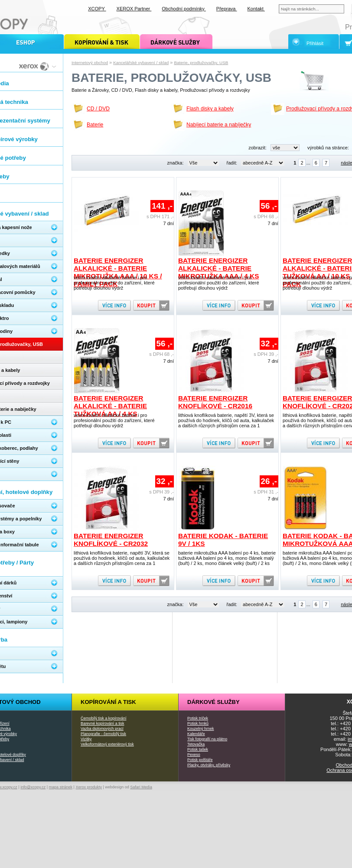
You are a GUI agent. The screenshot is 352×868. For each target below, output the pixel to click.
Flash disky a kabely (210, 109)
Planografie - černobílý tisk (103, 734)
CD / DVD (98, 109)
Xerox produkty (89, 787)
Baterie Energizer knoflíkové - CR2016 (215, 402)
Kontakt (256, 9)
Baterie (95, 125)
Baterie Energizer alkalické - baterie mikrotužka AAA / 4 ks (218, 268)
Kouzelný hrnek (200, 729)
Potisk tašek (198, 749)
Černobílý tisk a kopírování (103, 718)
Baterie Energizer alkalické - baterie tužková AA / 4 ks (110, 406)
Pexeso (194, 755)
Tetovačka (196, 744)
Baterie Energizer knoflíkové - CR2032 (111, 540)
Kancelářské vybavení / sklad (141, 63)
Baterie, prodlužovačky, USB (201, 63)
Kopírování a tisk (108, 702)
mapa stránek (61, 787)
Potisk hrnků (198, 723)
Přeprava (227, 9)
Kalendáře (196, 734)
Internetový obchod (90, 63)
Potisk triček (198, 718)
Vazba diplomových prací (102, 729)
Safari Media (141, 787)
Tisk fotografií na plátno (207, 739)
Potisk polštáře (200, 760)
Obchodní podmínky (184, 9)
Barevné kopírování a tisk (103, 723)
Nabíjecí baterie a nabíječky (219, 125)
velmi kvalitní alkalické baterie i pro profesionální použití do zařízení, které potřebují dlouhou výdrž (114, 283)
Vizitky (86, 739)
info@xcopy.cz (33, 787)
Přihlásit (315, 43)
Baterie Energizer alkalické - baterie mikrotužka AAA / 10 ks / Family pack (118, 272)
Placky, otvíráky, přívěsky (209, 765)
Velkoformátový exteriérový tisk (107, 744)
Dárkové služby (213, 702)
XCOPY (97, 9)
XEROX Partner (134, 9)
